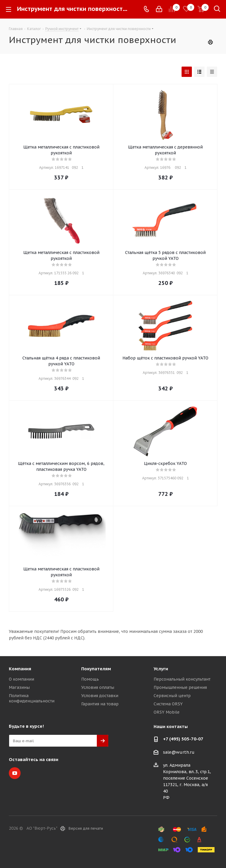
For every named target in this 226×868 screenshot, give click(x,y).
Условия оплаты (98, 687)
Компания (20, 669)
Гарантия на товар (100, 704)
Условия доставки (100, 696)
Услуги (161, 669)
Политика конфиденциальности (32, 698)
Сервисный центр (172, 696)
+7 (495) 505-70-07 (183, 739)
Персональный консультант (182, 679)
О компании (21, 679)
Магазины (19, 687)
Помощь (90, 679)
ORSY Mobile (167, 712)
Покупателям (96, 669)
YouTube (15, 773)
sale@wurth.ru (179, 752)
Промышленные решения (180, 687)
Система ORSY (168, 704)
